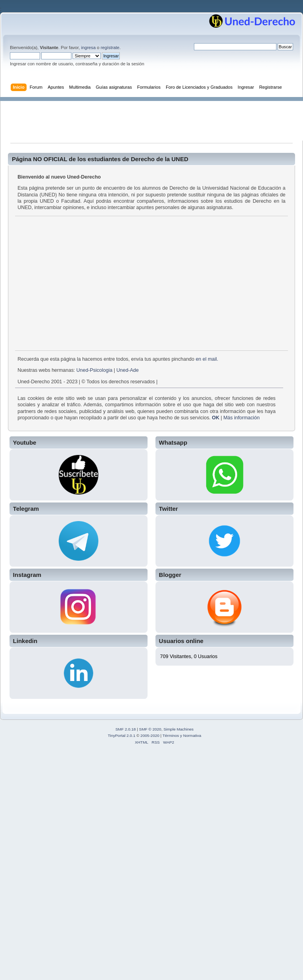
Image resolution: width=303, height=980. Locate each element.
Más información (241, 418)
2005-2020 (150, 735)
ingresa (88, 48)
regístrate (110, 48)
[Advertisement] (155, 119)
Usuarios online (181, 641)
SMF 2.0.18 (126, 729)
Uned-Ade (128, 370)
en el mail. (207, 359)
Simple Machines (178, 729)
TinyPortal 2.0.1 (122, 735)
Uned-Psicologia (95, 370)
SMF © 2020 (150, 729)
